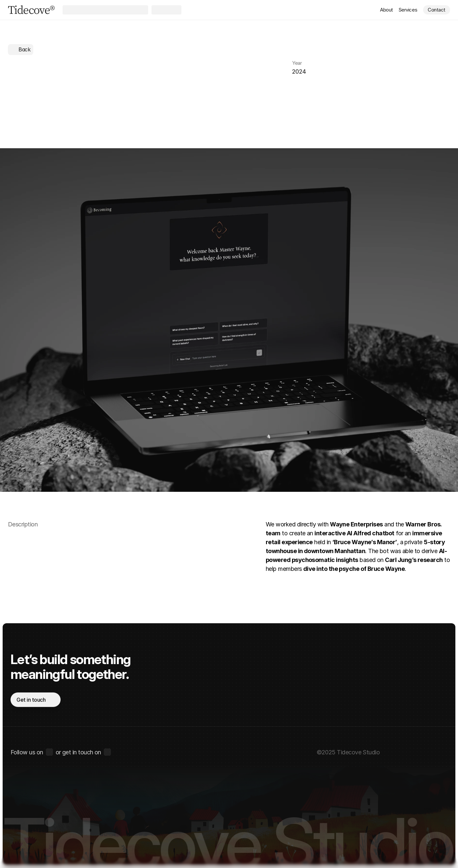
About (387, 10)
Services (408, 10)
